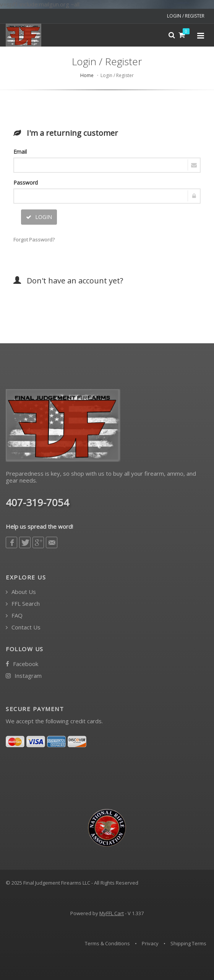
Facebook (22, 664)
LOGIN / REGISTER (186, 16)
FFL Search (23, 604)
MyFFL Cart (112, 913)
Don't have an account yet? (68, 281)
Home (87, 75)
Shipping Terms (188, 943)
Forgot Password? (32, 240)
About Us (21, 592)
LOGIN (39, 217)
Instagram (24, 676)
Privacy (150, 943)
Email (20, 152)
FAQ (14, 616)
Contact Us (23, 627)
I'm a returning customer (66, 133)
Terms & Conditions (107, 943)
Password (26, 183)
